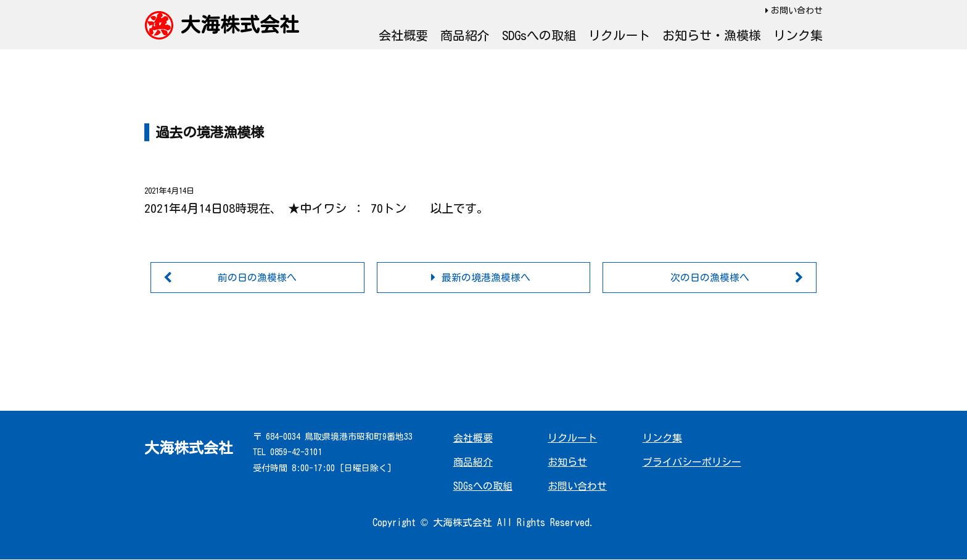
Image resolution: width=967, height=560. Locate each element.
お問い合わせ (797, 10)
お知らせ (567, 462)
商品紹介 (465, 35)
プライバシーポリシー (692, 462)
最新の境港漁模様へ (486, 278)
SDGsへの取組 (539, 35)
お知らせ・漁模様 (712, 35)
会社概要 (403, 35)
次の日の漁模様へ (710, 278)
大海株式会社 (240, 25)
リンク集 (798, 35)
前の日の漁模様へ (257, 278)
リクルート (619, 35)
